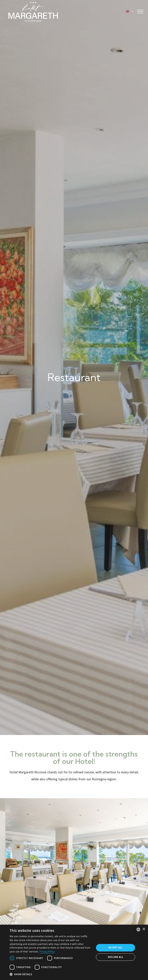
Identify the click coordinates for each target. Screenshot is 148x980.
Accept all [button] (116, 948)
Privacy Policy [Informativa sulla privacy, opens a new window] (47, 952)
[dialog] (74, 952)
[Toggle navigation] (140, 12)
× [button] (144, 929)
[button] (51, 974)
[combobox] (138, 929)
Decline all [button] (116, 957)
